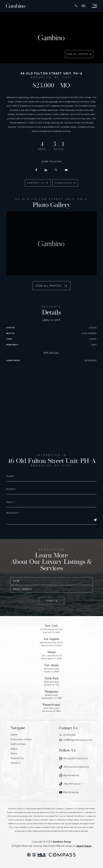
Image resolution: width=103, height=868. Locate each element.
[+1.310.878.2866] (76, 6)
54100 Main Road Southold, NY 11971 (51, 683)
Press (14, 753)
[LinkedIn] (46, 170)
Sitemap (38, 846)
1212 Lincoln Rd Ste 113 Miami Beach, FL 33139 (51, 657)
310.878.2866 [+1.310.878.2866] (67, 735)
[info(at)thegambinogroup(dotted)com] (83, 6)
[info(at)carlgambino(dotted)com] (66, 170)
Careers (15, 763)
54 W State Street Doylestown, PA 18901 (52, 710)
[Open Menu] (94, 6)
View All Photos (79, 54)
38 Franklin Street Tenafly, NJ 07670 (51, 670)
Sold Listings (18, 744)
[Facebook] (36, 170)
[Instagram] (74, 759)
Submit (51, 601)
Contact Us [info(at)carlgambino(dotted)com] (38, 183)
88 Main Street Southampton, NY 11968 (51, 696)
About (14, 749)
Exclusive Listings (21, 739)
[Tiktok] (74, 767)
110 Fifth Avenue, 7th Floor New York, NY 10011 (51, 631)
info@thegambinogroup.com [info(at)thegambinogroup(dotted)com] (76, 740)
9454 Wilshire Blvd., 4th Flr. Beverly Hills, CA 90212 (51, 644)
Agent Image (84, 846)
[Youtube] (69, 792)
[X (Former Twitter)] (56, 170)
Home (14, 735)
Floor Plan (65, 183)
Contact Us (17, 758)
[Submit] (95, 520)
